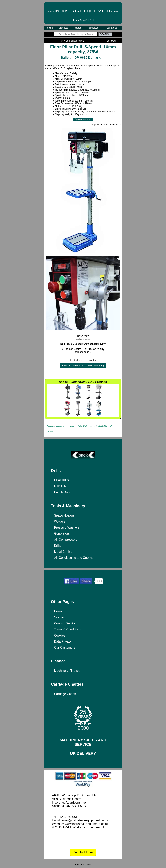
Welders (60, 521)
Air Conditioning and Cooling (74, 558)
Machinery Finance (67, 671)
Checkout (111, 41)
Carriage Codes (65, 694)
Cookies (60, 635)
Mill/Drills (60, 486)
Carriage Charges (67, 684)
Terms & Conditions (68, 629)
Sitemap (60, 617)
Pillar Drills (62, 480)
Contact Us (112, 28)
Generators (62, 534)
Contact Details (65, 623)
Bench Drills (62, 492)
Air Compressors (66, 540)
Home (50, 28)
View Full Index (83, 852)
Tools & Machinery (68, 506)
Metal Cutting (63, 552)
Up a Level (94, 28)
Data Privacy (63, 642)
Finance (58, 661)
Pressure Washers (67, 528)
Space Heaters (64, 515)
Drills (56, 471)
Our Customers (65, 648)
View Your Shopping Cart (73, 41)
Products (63, 28)
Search (78, 28)
